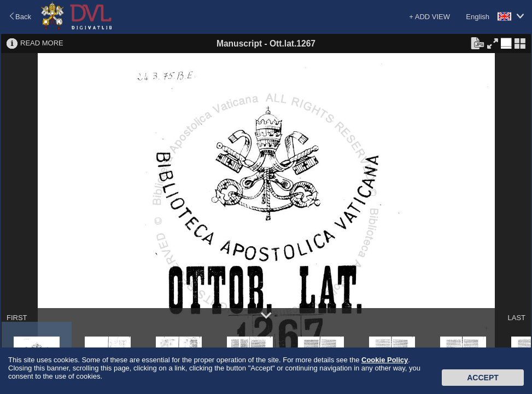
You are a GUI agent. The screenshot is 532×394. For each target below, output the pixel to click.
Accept (483, 378)
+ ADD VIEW (429, 17)
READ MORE (42, 43)
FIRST (17, 318)
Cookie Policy (385, 360)
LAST (516, 318)
